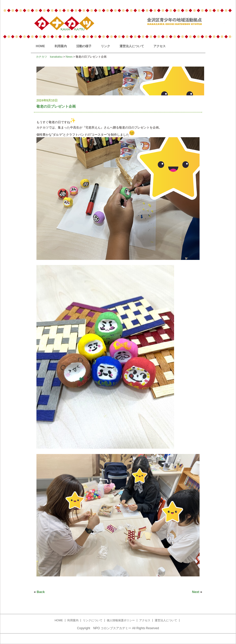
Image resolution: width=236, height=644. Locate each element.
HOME (41, 46)
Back (41, 592)
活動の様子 (84, 46)
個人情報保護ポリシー (121, 620)
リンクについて (93, 620)
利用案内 (61, 46)
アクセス (160, 46)
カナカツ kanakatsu (49, 57)
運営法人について (132, 46)
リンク (106, 46)
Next (196, 592)
